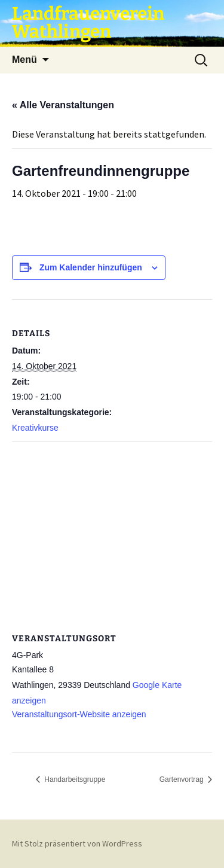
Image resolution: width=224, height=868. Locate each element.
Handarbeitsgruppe (74, 779)
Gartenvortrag (182, 779)
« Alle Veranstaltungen (63, 105)
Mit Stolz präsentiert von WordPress (77, 843)
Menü (24, 60)
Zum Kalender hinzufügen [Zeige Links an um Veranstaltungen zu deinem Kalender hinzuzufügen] (91, 267)
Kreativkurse (35, 428)
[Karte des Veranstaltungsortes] (112, 529)
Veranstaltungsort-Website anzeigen (79, 714)
